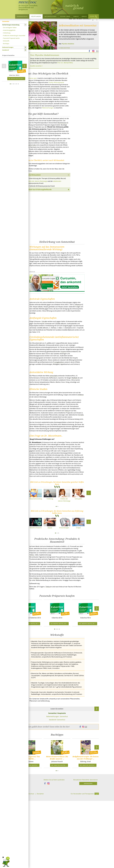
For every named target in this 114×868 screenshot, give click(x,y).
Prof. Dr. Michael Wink (78, 80)
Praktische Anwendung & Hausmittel (14, 35)
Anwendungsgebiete (9, 30)
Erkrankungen (22, 16)
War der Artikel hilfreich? (80, 35)
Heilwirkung (7, 33)
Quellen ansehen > (37, 83)
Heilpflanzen (36, 16)
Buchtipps (6, 43)
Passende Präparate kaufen (11, 38)
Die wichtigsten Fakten (10, 27)
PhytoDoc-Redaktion (68, 61)
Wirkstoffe (6, 41)
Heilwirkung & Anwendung (11, 25)
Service (84, 16)
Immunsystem (65, 65)
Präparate (39, 118)
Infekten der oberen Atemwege (38, 212)
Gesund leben (65, 16)
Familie (76, 16)
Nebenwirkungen (8, 47)
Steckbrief (6, 50)
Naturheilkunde (50, 16)
